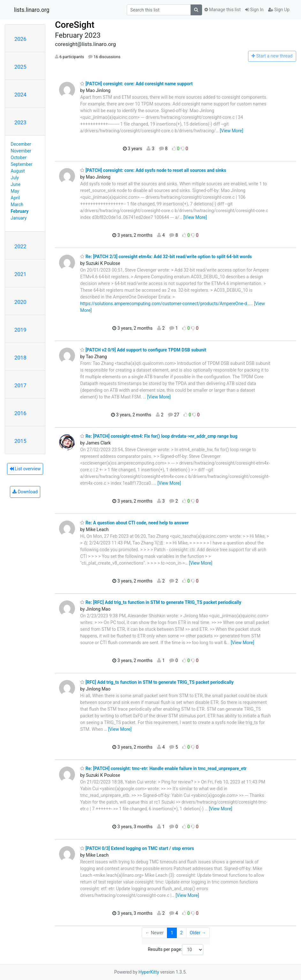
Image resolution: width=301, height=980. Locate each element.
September (22, 164)
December (21, 144)
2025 (20, 67)
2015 (20, 441)
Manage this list (222, 10)
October (19, 158)
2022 (20, 246)
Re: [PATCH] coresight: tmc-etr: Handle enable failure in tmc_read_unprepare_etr (163, 768)
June (16, 184)
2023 (20, 122)
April (15, 198)
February (20, 211)
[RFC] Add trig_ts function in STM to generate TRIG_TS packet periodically (157, 682)
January (19, 218)
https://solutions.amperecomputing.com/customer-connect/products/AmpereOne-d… (165, 304)
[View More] (232, 131)
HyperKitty (149, 972)
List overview (25, 469)
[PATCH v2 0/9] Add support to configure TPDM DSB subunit (143, 350)
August (18, 171)
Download (25, 492)
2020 (20, 302)
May (15, 191)
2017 (20, 385)
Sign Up (279, 10)
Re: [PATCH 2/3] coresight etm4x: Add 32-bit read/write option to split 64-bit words (166, 257)
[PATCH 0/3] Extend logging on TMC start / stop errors (137, 848)
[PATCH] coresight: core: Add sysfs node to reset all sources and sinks (153, 170)
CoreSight (75, 25)
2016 (20, 413)
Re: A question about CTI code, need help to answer (134, 523)
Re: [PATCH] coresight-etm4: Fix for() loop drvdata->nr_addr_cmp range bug (159, 436)
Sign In (254, 10)
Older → (198, 933)
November (21, 151)
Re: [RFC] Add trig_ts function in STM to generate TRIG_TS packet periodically (161, 602)
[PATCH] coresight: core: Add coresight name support (136, 84)
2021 (20, 274)
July (15, 178)
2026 (20, 39)
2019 (20, 330)
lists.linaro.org (32, 10)
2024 (20, 95)
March (17, 204)
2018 (20, 358)
